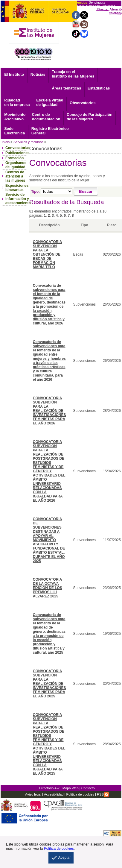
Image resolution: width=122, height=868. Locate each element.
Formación (15, 158)
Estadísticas (99, 88)
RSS (103, 794)
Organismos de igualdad (16, 165)
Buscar (103, 9)
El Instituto (14, 74)
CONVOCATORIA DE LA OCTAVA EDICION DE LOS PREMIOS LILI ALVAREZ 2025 (48, 588)
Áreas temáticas (66, 88)
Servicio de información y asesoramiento (18, 199)
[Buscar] (86, 192)
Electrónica (15, 131)
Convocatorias (18, 148)
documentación (46, 117)
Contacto (88, 788)
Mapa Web (71, 788)
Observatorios (83, 103)
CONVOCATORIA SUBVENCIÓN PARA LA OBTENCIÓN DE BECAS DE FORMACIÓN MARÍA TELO (48, 254)
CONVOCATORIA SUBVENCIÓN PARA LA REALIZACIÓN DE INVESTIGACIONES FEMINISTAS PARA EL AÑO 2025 (49, 684)
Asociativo (15, 117)
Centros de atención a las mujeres (15, 176)
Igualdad (17, 102)
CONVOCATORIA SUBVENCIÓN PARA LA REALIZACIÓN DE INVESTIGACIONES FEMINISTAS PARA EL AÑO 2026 (49, 411)
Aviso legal (33, 794)
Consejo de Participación (90, 117)
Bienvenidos (78, 2)
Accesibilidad (54, 794)
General (50, 131)
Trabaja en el (73, 74)
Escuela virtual (50, 102)
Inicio (6, 142)
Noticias (38, 74)
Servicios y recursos (28, 142)
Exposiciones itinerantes (17, 188)
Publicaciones (17, 153)
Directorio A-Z (49, 788)
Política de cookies (80, 794)
